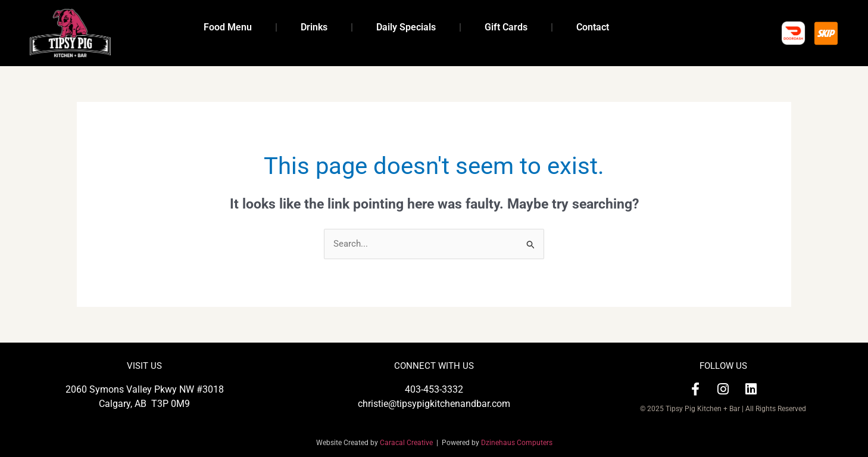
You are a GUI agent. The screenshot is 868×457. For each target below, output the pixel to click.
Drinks (314, 27)
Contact (593, 27)
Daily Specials (406, 27)
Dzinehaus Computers (517, 443)
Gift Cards (506, 27)
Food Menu (228, 27)
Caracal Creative (408, 443)
